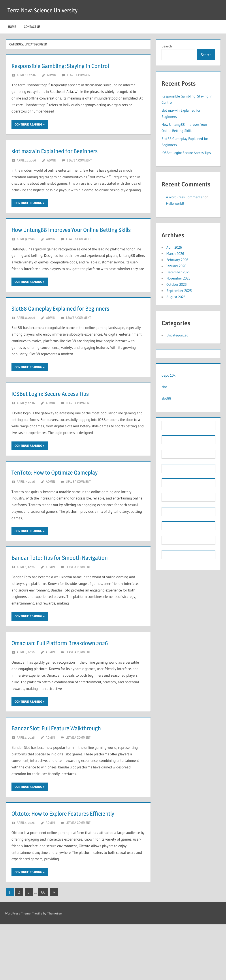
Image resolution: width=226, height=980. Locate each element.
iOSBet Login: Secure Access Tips (64, 426)
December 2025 (178, 272)
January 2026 (176, 266)
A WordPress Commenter (185, 197)
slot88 (166, 398)
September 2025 (179, 291)
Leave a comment (79, 86)
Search (167, 46)
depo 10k (169, 375)
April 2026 (174, 247)
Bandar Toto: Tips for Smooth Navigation (78, 590)
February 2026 (177, 260)
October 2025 (177, 284)
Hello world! (175, 203)
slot (164, 387)
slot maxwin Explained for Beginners (71, 161)
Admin (52, 86)
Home (12, 27)
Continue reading (28, 135)
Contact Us (32, 27)
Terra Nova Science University (50, 10)
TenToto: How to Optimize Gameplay (71, 505)
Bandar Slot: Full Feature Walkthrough (74, 772)
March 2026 (175, 253)
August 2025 (176, 297)
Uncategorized (177, 335)
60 (43, 948)
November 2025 (178, 278)
